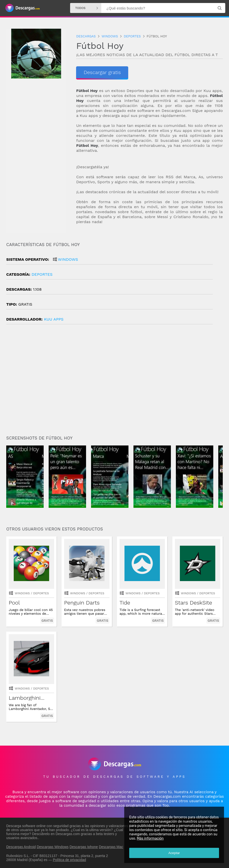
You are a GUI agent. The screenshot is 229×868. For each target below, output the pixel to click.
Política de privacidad (69, 860)
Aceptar (174, 853)
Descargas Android (21, 847)
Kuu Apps (54, 319)
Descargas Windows (53, 847)
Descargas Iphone (84, 847)
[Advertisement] (114, 382)
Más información (150, 838)
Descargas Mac (111, 847)
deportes (42, 274)
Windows (68, 259)
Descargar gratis (102, 72)
